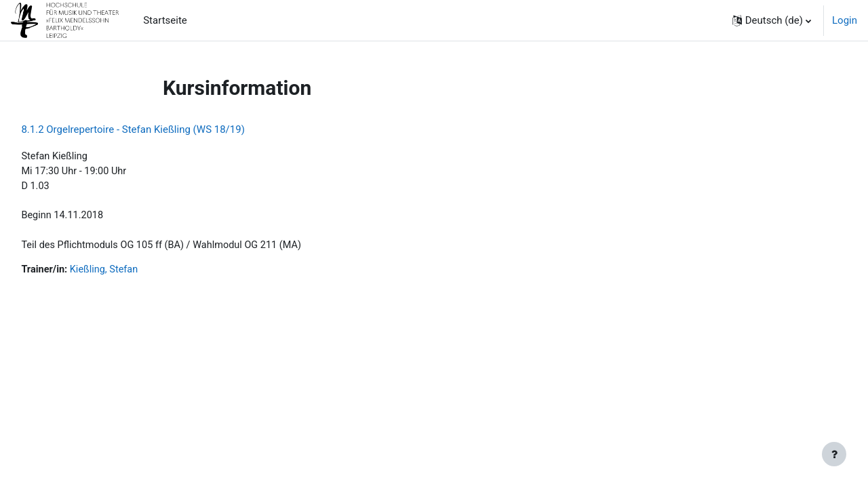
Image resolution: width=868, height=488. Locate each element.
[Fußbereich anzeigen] (834, 454)
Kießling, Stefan (137, 274)
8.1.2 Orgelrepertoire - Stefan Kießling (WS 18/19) (163, 129)
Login (845, 20)
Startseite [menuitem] (165, 20)
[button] (772, 20)
